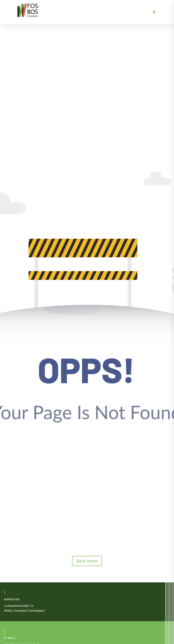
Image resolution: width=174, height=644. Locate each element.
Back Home (87, 561)
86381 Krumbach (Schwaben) (24, 611)
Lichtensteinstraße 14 (19, 606)
